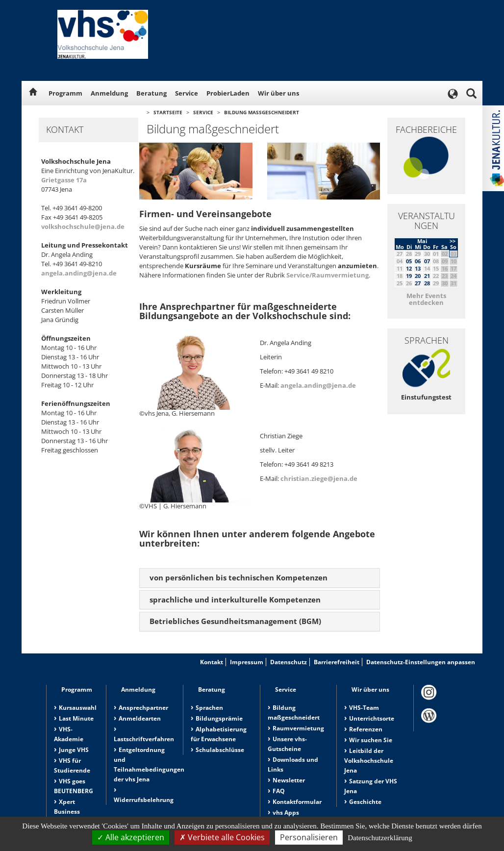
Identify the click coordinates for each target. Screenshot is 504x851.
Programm (65, 93)
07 (427, 261)
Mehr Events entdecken (426, 299)
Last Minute (76, 718)
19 (409, 276)
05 (409, 261)
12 (409, 268)
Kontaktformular (297, 802)
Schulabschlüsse (220, 750)
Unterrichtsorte (372, 718)
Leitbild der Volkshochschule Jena (369, 761)
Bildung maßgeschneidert (262, 112)
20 (418, 276)
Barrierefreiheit (337, 662)
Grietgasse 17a (64, 180)
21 (427, 276)
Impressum (247, 662)
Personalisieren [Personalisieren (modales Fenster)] (309, 837)
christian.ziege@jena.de (319, 478)
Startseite (168, 112)
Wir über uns (278, 93)
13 (418, 268)
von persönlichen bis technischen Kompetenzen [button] (239, 577)
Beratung (151, 93)
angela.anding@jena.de (79, 273)
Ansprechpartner (143, 708)
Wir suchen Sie (371, 740)
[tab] (260, 578)
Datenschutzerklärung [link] (380, 838)
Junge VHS (74, 750)
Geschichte (365, 802)
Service (187, 93)
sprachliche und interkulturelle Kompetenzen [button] (235, 600)
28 (427, 283)
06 (418, 261)
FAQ (279, 791)
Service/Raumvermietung (328, 275)
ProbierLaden (228, 93)
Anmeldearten (140, 718)
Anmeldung (109, 93)
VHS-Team (364, 708)
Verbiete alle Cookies (222, 837)
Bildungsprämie (219, 718)
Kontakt (212, 662)
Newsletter (289, 780)
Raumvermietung (298, 728)
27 (418, 283)
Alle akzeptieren (131, 837)
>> (453, 241)
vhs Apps (286, 813)
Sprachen (209, 708)
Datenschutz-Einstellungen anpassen (421, 662)
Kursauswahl (78, 708)
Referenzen (366, 729)
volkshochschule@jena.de (83, 226)
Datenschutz (289, 662)
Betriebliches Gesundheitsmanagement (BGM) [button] (235, 621)
